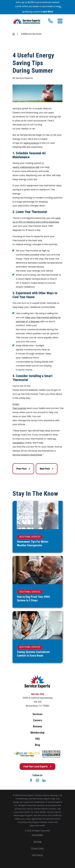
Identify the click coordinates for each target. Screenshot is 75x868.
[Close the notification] (60, 7)
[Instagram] (37, 780)
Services (37, 714)
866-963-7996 (38, 694)
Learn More (47, 12)
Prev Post (23, 469)
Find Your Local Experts (37, 766)
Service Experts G (22, 455)
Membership (37, 733)
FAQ (37, 739)
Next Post (47, 469)
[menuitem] (37, 835)
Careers (38, 720)
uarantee (37, 455)
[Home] (27, 21)
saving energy (31, 143)
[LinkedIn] (44, 780)
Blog (37, 745)
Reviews (38, 726)
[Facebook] (31, 780)
